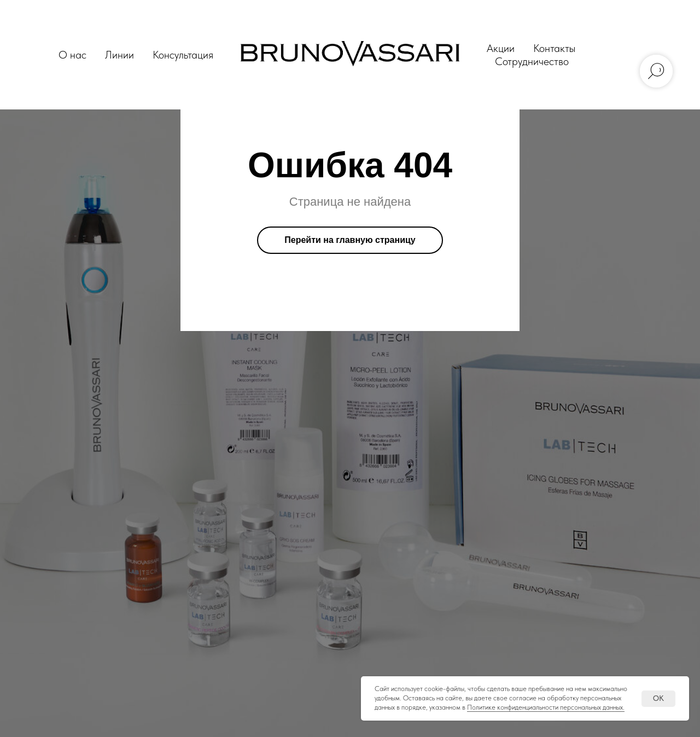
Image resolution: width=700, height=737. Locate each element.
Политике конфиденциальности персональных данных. (546, 707)
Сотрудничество (532, 61)
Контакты (554, 48)
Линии (119, 55)
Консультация (183, 55)
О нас (72, 55)
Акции (501, 48)
